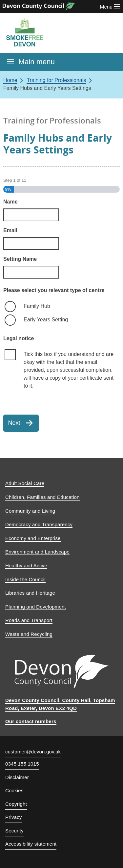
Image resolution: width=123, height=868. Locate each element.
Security (14, 831)
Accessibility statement (31, 844)
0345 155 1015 (22, 764)
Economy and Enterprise (33, 538)
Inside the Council (25, 579)
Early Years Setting (46, 320)
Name (10, 202)
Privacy (14, 817)
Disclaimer (17, 777)
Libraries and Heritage (30, 593)
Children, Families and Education (42, 497)
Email (10, 230)
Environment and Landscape (37, 552)
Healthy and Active (26, 566)
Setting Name (20, 259)
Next (14, 423)
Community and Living (30, 511)
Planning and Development (36, 607)
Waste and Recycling (29, 634)
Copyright (16, 804)
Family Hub (37, 306)
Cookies (14, 790)
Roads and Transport (29, 620)
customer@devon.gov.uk (33, 752)
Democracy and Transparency (39, 524)
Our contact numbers (31, 721)
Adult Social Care (25, 483)
